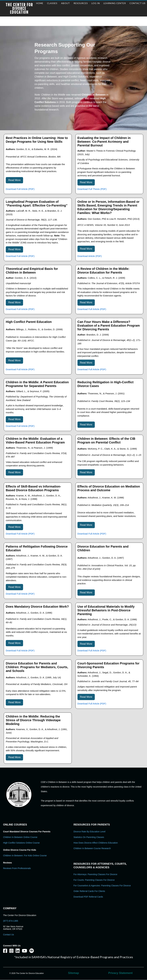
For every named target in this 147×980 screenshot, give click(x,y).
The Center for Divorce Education (19, 9)
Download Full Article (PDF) (20, 189)
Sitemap (73, 973)
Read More (14, 180)
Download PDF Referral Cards (88, 897)
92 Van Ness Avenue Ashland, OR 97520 (13, 928)
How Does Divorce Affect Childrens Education (96, 843)
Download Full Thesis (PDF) (92, 189)
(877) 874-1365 (11, 921)
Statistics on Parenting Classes (89, 837)
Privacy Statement (120, 973)
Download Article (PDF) (90, 256)
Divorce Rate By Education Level (90, 832)
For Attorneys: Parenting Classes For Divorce (95, 874)
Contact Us (8, 935)
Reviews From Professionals (17, 868)
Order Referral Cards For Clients (89, 891)
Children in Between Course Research (92, 848)
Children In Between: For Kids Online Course (25, 856)
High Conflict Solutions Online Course (21, 843)
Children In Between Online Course (20, 837)
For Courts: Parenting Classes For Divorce (94, 880)
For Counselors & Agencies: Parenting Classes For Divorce (102, 886)
